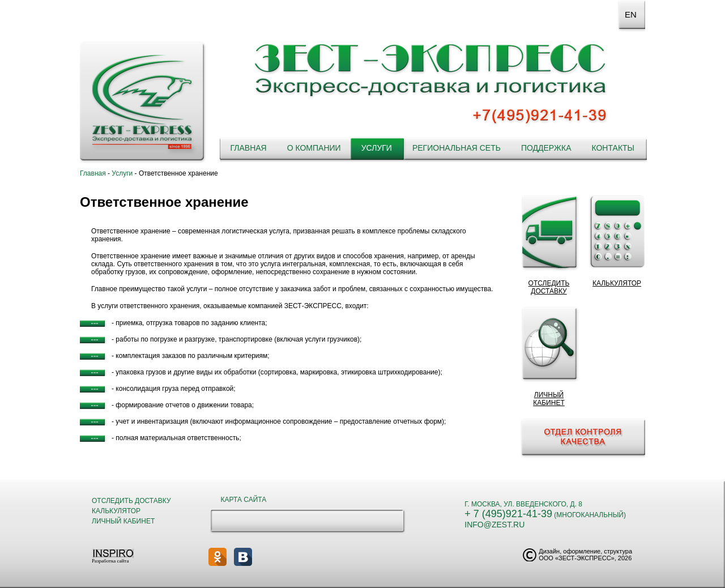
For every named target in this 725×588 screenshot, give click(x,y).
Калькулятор (116, 511)
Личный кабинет (123, 521)
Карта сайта (244, 500)
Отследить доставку (131, 501)
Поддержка (546, 148)
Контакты (613, 148)
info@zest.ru (494, 525)
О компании (314, 148)
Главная (248, 148)
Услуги (377, 148)
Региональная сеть (457, 148)
